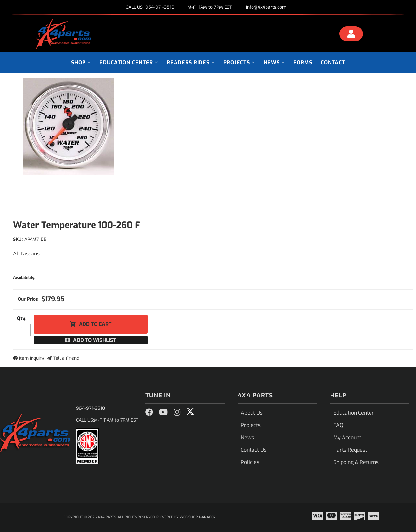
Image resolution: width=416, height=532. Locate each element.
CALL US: (150, 8)
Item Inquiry (32, 358)
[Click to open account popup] (351, 35)
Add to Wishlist (95, 340)
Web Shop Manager (198, 517)
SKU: (18, 239)
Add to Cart (95, 324)
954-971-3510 (91, 408)
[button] (81, 63)
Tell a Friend (66, 358)
